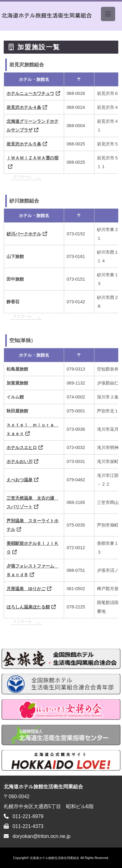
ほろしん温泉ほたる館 (28, 607)
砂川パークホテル (24, 234)
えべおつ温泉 (20, 480)
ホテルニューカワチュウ (30, 93)
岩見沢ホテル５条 (24, 144)
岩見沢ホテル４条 (24, 107)
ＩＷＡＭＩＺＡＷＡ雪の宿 (33, 158)
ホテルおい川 (20, 461)
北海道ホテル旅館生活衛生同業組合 (54, 858)
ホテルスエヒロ (22, 447)
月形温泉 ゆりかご (26, 589)
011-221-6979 (28, 816)
